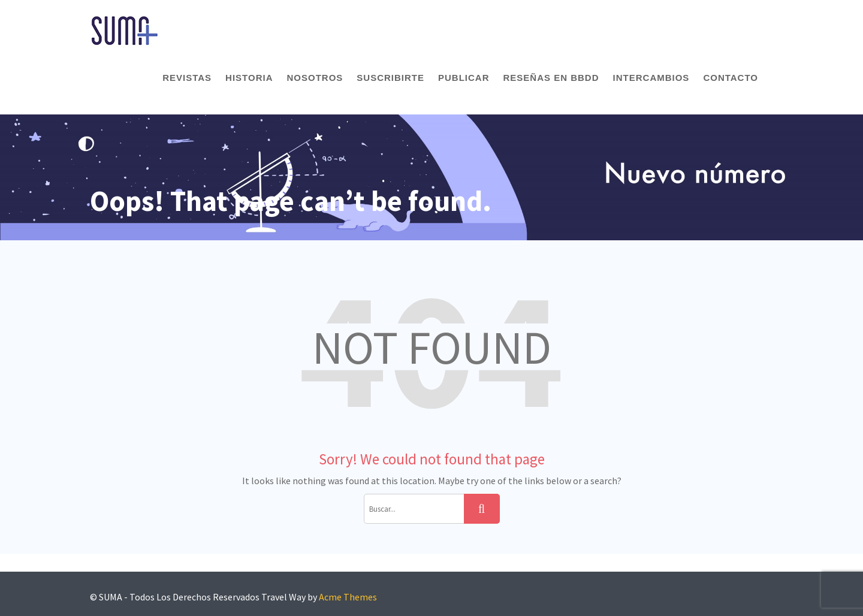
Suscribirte (390, 78)
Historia (249, 78)
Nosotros (315, 78)
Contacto (731, 78)
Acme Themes (348, 597)
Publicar (464, 78)
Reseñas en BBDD (551, 78)
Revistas (187, 78)
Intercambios (651, 78)
